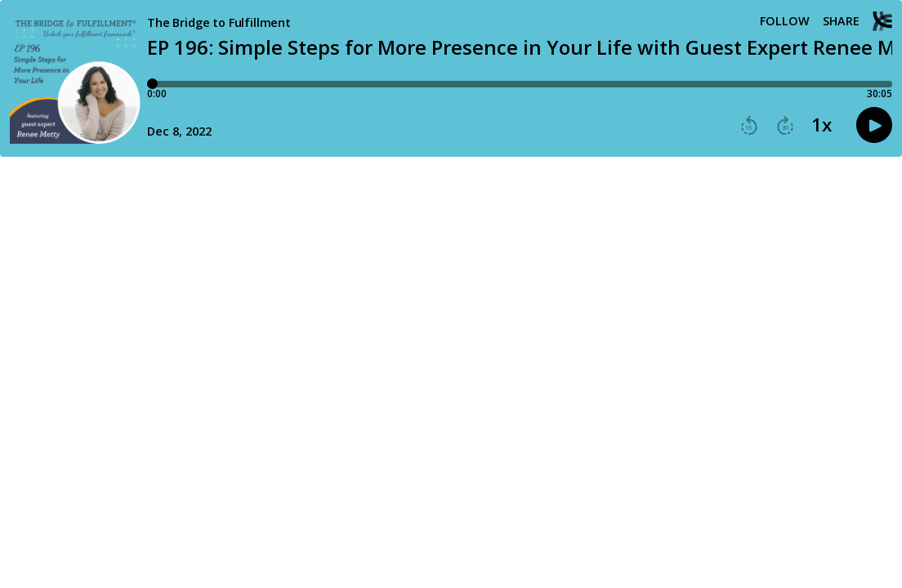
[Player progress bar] (520, 84)
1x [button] (822, 125)
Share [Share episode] (841, 21)
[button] (749, 126)
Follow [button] (785, 21)
